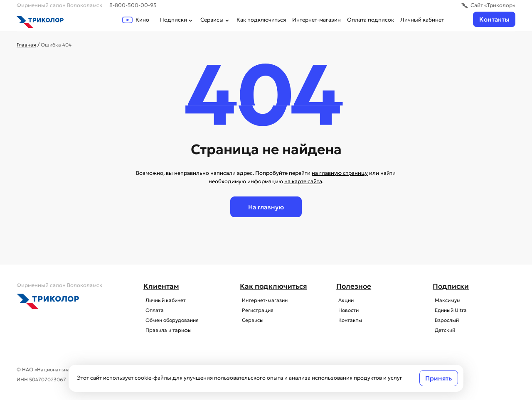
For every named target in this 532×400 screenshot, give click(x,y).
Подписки (177, 20)
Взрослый (445, 320)
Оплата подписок (371, 20)
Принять (438, 378)
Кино (136, 20)
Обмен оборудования (170, 320)
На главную (266, 207)
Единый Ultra (449, 310)
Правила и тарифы (166, 330)
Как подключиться (261, 20)
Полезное (354, 286)
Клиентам (161, 286)
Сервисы (216, 20)
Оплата (153, 310)
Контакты (494, 19)
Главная (26, 45)
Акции (344, 300)
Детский (443, 330)
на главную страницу (340, 173)
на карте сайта (303, 181)
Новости (346, 310)
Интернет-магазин (316, 20)
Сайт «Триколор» (488, 5)
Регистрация (256, 310)
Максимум (446, 300)
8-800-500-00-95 (133, 5)
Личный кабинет (422, 20)
